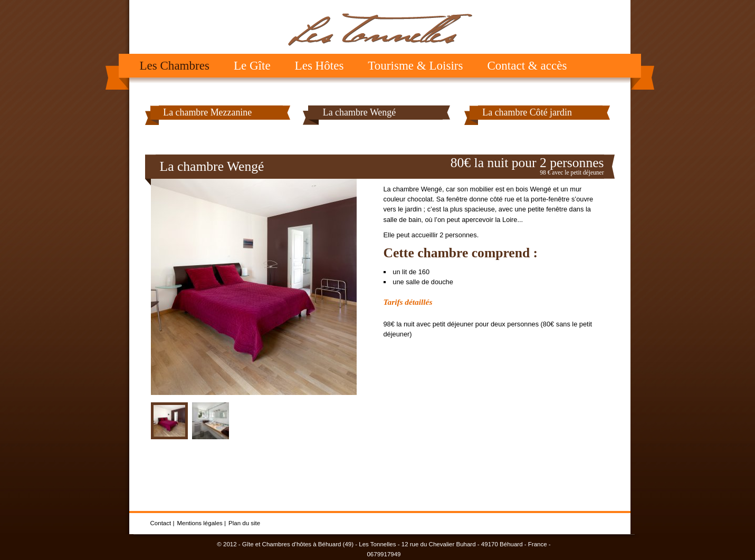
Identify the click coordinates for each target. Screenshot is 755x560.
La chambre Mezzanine (207, 112)
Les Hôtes (319, 65)
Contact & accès (527, 65)
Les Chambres (175, 65)
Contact (161, 523)
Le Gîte (252, 65)
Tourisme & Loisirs (415, 65)
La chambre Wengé (359, 112)
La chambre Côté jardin (527, 112)
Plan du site (244, 523)
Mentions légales (199, 523)
